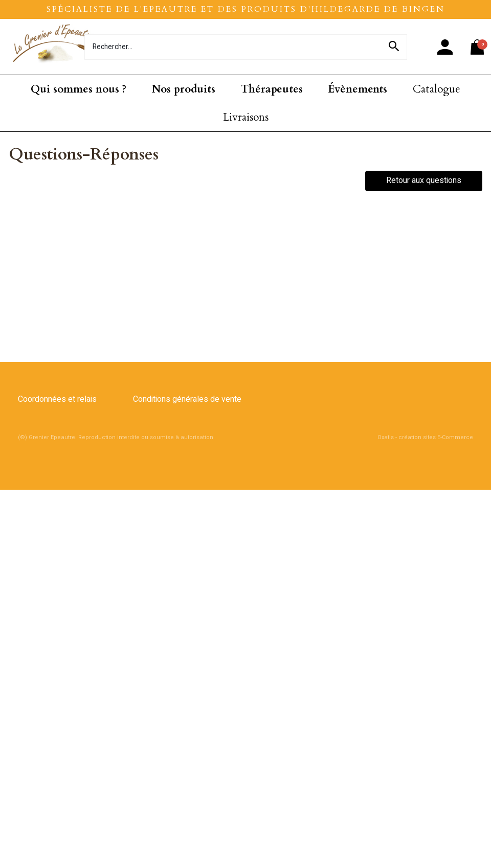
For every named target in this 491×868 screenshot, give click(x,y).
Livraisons (246, 117)
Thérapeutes (272, 89)
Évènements (358, 89)
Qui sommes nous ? (79, 89)
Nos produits (184, 89)
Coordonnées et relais (57, 399)
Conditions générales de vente (187, 399)
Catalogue (437, 89)
